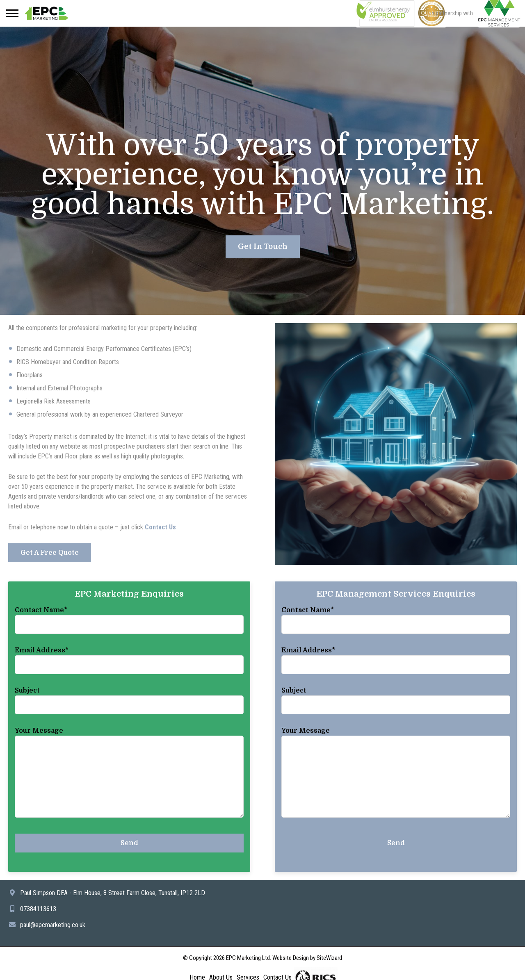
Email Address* (42, 650)
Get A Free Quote (50, 553)
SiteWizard (329, 958)
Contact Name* (41, 610)
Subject (27, 691)
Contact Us (160, 527)
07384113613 (38, 909)
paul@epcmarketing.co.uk (53, 925)
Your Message (39, 731)
